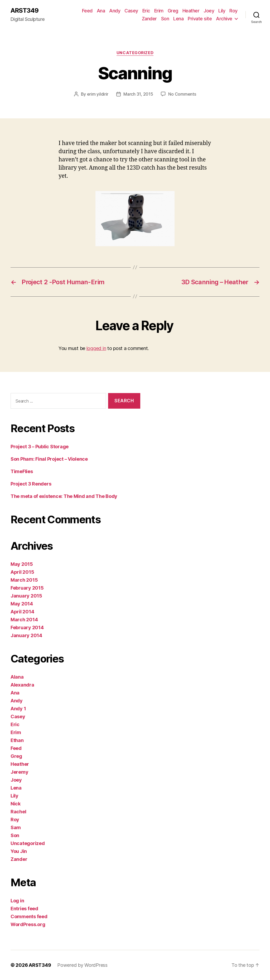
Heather (191, 11)
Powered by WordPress (82, 965)
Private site (200, 19)
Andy (115, 11)
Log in (17, 901)
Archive (224, 19)
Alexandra (22, 685)
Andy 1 (18, 709)
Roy (233, 11)
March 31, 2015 (138, 94)
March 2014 (24, 620)
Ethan (17, 740)
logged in (96, 348)
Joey (209, 11)
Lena (178, 19)
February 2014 (27, 627)
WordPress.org (28, 924)
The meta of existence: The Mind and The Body (64, 496)
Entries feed (24, 909)
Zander (149, 19)
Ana (101, 11)
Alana (17, 677)
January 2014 (26, 635)
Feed (87, 11)
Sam (16, 827)
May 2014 (22, 604)
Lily (222, 11)
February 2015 (27, 588)
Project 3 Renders (31, 484)
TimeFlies (22, 471)
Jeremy (19, 772)
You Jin (19, 851)
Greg (173, 11)
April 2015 (22, 572)
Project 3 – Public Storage (40, 447)
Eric (146, 11)
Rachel (18, 812)
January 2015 (26, 596)
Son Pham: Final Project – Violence (49, 459)
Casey (131, 11)
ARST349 (25, 11)
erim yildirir (98, 94)
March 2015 (24, 580)
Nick (16, 804)
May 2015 (22, 564)
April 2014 (22, 612)
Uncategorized (135, 53)
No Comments (182, 94)
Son (165, 19)
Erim (159, 11)
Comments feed (29, 916)
